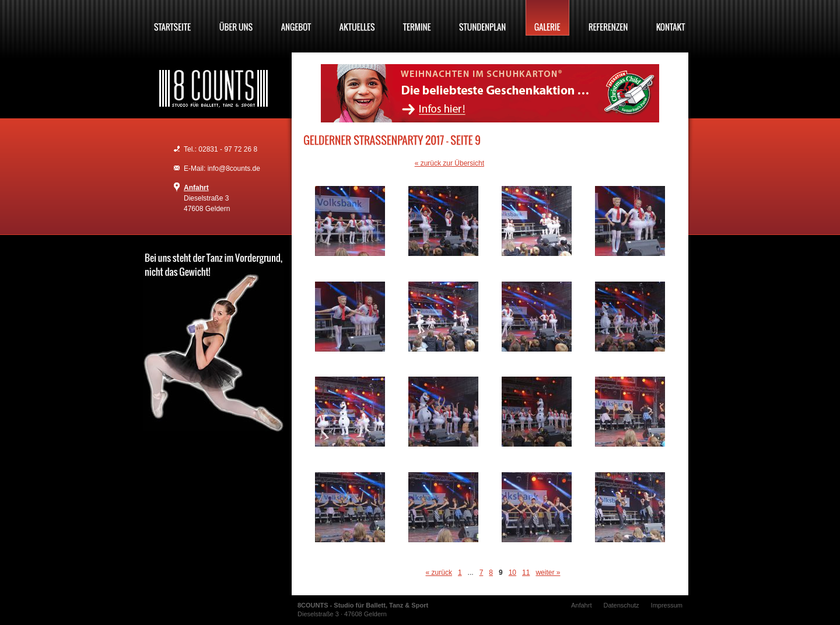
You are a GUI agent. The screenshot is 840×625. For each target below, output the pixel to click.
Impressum (667, 605)
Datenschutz (621, 605)
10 (512, 573)
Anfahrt (196, 188)
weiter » (548, 573)
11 (526, 573)
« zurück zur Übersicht (449, 163)
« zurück (439, 573)
